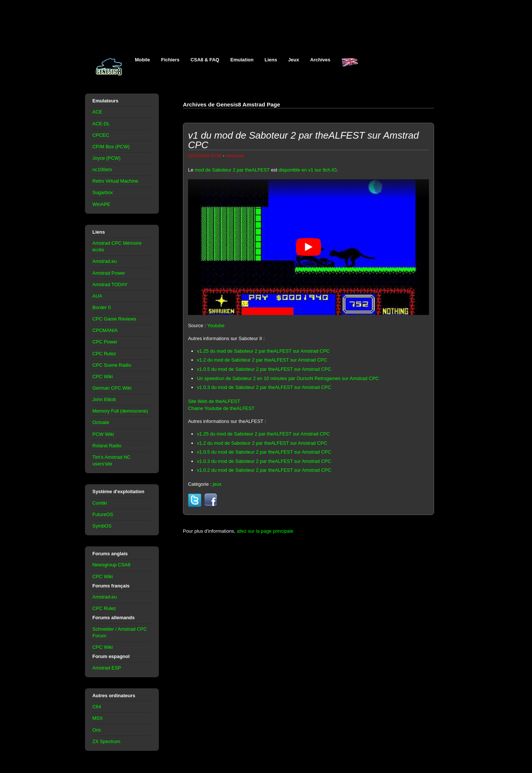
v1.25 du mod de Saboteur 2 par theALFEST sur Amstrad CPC (263, 351)
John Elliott (104, 399)
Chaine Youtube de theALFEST (221, 408)
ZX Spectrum (106, 741)
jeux (217, 484)
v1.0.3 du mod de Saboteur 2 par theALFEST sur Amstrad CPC (264, 387)
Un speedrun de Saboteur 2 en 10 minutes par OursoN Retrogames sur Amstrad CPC (288, 378)
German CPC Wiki (112, 388)
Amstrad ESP (107, 668)
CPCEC (101, 135)
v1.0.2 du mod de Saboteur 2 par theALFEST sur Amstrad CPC (264, 470)
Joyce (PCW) (106, 158)
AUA (97, 296)
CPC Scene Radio (112, 365)
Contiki (100, 503)
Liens (271, 60)
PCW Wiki (103, 434)
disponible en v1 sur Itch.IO (308, 170)
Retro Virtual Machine (115, 181)
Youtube (216, 326)
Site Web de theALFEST (214, 401)
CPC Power (105, 342)
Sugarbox (103, 192)
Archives (320, 60)
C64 (97, 707)
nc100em (102, 169)
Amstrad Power (109, 273)
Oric (97, 730)
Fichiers (170, 60)
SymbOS (102, 526)
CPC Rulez (104, 354)
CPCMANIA (105, 330)
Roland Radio (107, 446)
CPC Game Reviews (114, 319)
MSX (98, 718)
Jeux (294, 60)
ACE (97, 112)
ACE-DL (101, 124)
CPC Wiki (103, 377)
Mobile (142, 60)
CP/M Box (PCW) (111, 147)
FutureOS (103, 514)
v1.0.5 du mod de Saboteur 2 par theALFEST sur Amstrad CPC (264, 369)
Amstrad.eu (105, 261)
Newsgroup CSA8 (111, 565)
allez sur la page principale (265, 531)
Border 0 (102, 307)
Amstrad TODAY (110, 284)
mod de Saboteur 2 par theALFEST (232, 170)
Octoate (101, 422)
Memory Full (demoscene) (120, 411)
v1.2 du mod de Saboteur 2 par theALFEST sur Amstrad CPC (262, 360)
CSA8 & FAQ (205, 60)
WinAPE (101, 204)
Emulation (242, 60)
